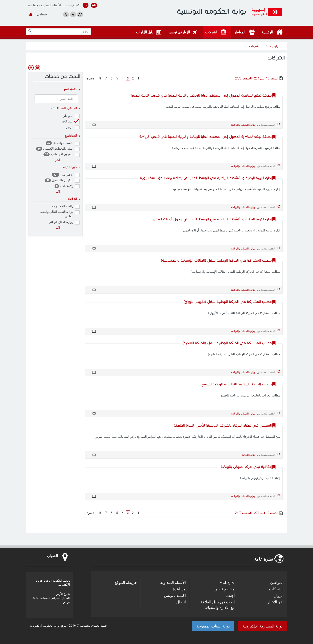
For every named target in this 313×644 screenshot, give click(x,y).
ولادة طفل (67, 186)
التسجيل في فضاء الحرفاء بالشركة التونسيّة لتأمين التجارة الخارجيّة (223, 425)
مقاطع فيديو (225, 589)
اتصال (181, 602)
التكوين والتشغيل (62, 181)
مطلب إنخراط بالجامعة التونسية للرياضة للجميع (236, 384)
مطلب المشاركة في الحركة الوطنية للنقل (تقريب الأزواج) (228, 302)
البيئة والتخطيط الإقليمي (58, 149)
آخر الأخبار (276, 602)
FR (86, 5)
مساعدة (33, 5)
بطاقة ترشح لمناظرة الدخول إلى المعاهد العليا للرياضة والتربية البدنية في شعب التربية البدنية (201, 95)
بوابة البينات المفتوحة (213, 626)
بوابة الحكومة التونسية (212, 11)
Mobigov (227, 582)
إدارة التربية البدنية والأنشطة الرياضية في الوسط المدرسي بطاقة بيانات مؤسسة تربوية (206, 178)
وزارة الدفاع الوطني (64, 222)
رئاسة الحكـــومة (66, 206)
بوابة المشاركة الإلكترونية (262, 626)
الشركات (71, 122)
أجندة (231, 595)
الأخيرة (91, 78)
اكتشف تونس (72, 5)
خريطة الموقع (126, 582)
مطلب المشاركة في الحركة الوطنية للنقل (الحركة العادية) (227, 343)
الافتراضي (66, 175)
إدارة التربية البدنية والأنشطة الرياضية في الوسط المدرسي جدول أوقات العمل (212, 219)
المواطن (71, 116)
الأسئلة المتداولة (51, 5)
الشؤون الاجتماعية (62, 154)
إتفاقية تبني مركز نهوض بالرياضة (246, 467)
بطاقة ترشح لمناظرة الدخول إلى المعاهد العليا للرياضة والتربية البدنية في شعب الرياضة (206, 137)
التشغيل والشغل (63, 143)
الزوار (73, 127)
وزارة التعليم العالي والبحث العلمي (60, 214)
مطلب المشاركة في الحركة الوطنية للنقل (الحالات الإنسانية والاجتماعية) (216, 260)
